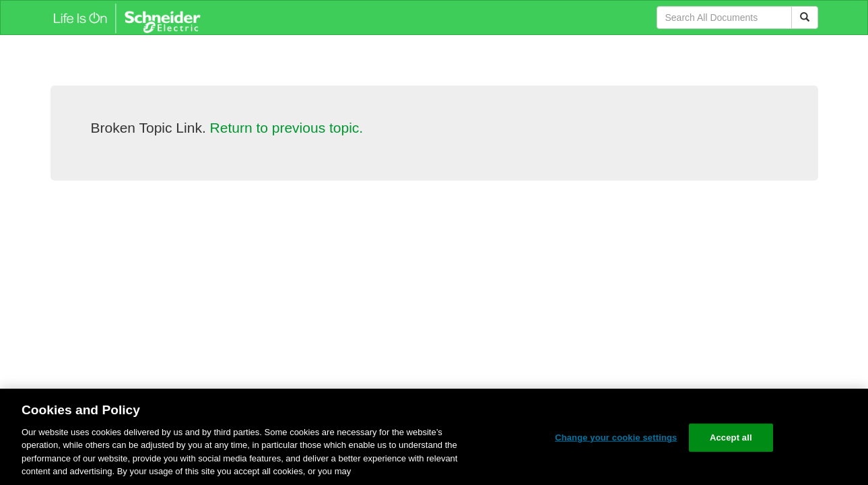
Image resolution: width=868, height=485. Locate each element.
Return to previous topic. (287, 128)
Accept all (731, 438)
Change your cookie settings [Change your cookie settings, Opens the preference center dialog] (616, 438)
